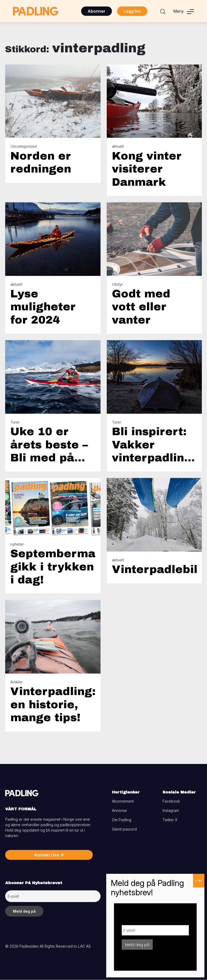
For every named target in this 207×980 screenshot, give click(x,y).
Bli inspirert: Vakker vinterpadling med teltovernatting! (158, 458)
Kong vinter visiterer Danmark (147, 169)
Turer (15, 422)
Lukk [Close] (199, 880)
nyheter (17, 544)
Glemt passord (124, 829)
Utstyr (117, 284)
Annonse (119, 810)
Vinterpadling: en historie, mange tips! (53, 704)
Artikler (17, 682)
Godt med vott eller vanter (141, 307)
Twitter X (170, 820)
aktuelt (118, 146)
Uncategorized (24, 146)
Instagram (171, 810)
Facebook (171, 801)
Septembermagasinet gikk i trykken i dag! (75, 567)
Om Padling (122, 820)
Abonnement (123, 801)
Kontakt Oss (49, 855)
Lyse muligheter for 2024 (43, 307)
